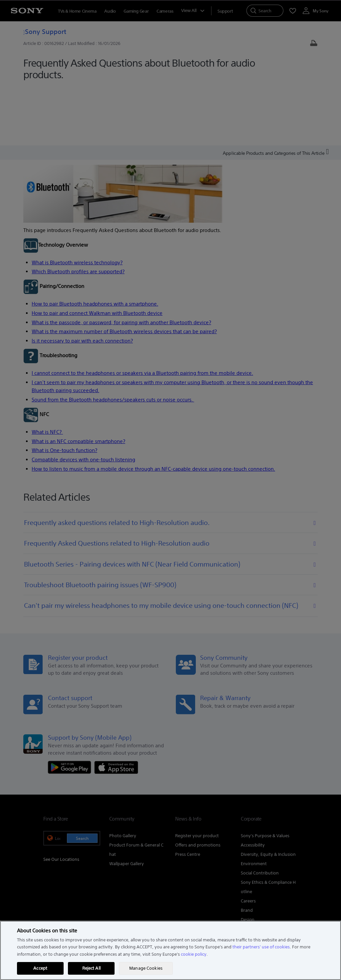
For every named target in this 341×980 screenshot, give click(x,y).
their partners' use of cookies (261, 947)
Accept (40, 968)
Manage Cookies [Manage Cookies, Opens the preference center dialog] (146, 968)
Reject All (91, 968)
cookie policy (194, 954)
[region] (170, 950)
